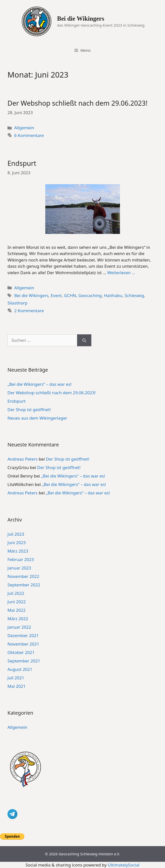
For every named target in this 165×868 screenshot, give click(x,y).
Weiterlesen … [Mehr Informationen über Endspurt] (121, 273)
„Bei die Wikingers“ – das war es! (39, 384)
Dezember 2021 (23, 635)
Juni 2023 (17, 542)
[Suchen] (84, 340)
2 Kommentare (29, 311)
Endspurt (22, 163)
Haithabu (113, 295)
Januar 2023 (19, 568)
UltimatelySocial (124, 865)
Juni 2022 (17, 602)
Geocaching (90, 295)
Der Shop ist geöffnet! (29, 410)
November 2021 (23, 644)
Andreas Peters (23, 459)
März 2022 (18, 619)
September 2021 (24, 661)
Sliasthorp (17, 303)
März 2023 (18, 551)
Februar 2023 (21, 559)
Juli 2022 (16, 593)
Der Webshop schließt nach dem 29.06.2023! (78, 103)
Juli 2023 (16, 534)
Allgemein (24, 128)
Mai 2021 (17, 686)
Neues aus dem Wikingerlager (37, 418)
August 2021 (20, 669)
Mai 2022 (17, 610)
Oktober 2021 (21, 652)
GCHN (70, 295)
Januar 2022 (19, 627)
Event (56, 295)
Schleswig (134, 295)
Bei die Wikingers (81, 19)
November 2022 (23, 576)
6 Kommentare (29, 135)
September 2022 (24, 585)
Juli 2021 (16, 678)
